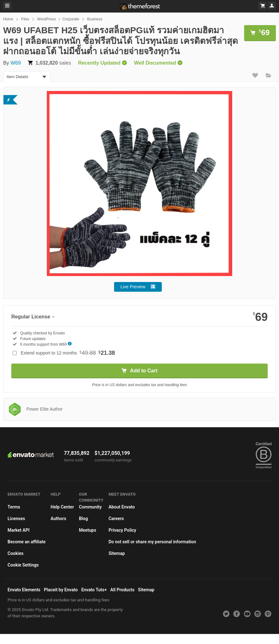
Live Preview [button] (133, 287)
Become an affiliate (27, 542)
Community (90, 507)
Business (95, 19)
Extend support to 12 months (68, 353)
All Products (122, 590)
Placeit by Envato (61, 590)
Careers (116, 519)
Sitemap (117, 553)
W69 (16, 63)
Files (25, 19)
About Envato (122, 507)
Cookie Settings (23, 565)
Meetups (88, 530)
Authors (58, 519)
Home (8, 19)
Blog (83, 519)
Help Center (62, 507)
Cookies (16, 553)
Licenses (16, 519)
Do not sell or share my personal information (152, 542)
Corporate (71, 19)
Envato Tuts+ (94, 590)
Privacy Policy (122, 530)
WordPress (46, 19)
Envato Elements (24, 590)
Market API (19, 530)
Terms (14, 507)
